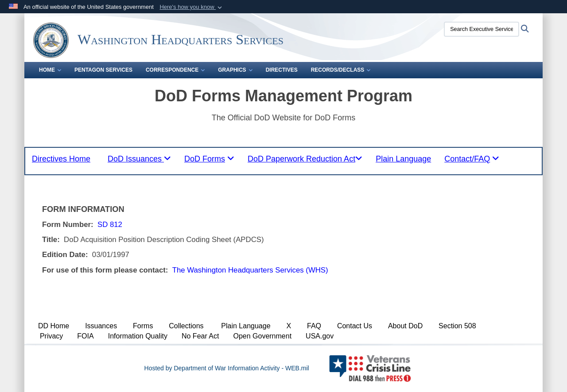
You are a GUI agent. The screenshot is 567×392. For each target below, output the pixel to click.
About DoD (405, 326)
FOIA (85, 336)
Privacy (51, 336)
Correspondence (175, 70)
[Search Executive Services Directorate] (482, 29)
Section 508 (457, 326)
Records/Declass (341, 70)
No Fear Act (200, 336)
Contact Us (355, 326)
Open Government (262, 336)
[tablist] (139, 159)
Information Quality (138, 336)
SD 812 (110, 225)
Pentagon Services (103, 70)
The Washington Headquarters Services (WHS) (250, 270)
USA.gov (320, 336)
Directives (282, 70)
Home (50, 70)
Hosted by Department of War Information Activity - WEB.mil (227, 368)
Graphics (235, 70)
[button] (192, 7)
